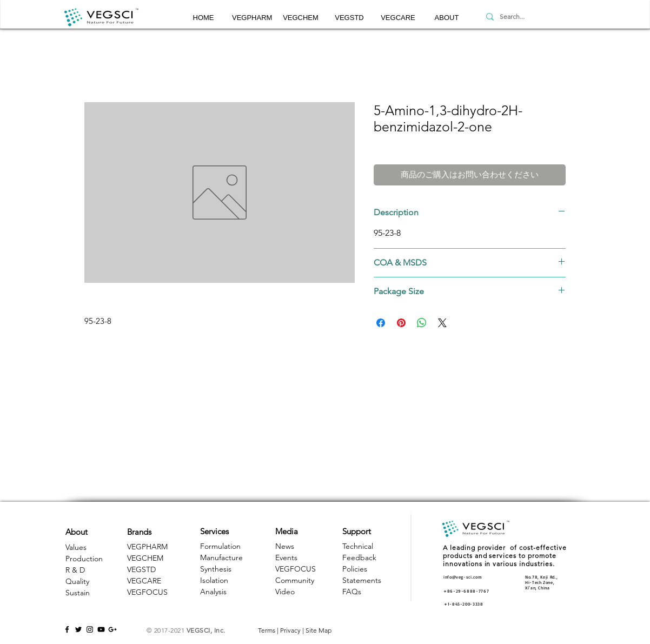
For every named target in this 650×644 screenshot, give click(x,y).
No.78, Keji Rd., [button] (541, 577)
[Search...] (533, 17)
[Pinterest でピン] (401, 323)
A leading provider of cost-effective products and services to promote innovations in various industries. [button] (505, 556)
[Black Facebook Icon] (67, 629)
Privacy (290, 630)
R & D (75, 570)
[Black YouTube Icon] (101, 629)
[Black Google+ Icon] (112, 629)
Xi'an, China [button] (538, 588)
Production (84, 559)
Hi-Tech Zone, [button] (540, 582)
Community (295, 580)
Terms (267, 630)
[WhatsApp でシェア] (422, 323)
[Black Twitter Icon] (78, 629)
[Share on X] (442, 323)
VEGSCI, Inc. (206, 630)
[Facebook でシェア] (381, 323)
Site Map (319, 630)
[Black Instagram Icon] (90, 629)
